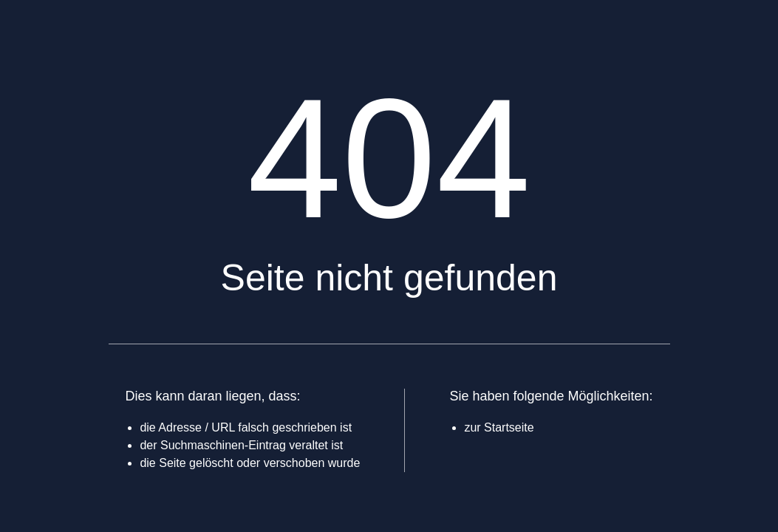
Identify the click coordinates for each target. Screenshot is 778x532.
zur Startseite (499, 427)
